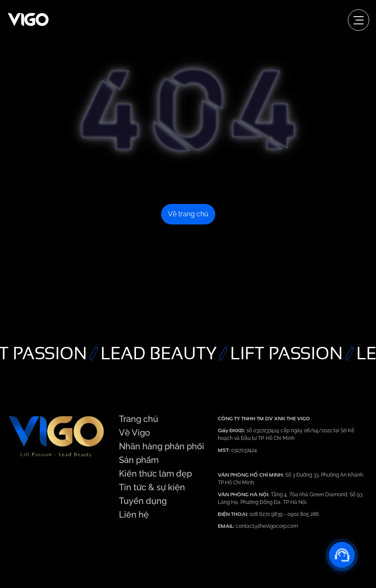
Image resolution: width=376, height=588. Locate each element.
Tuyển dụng (143, 501)
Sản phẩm (139, 460)
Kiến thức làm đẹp (155, 474)
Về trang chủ (188, 214)
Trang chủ (139, 419)
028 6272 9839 (267, 514)
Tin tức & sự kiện (152, 487)
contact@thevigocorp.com (266, 526)
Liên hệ (134, 515)
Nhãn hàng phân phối (162, 446)
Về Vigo (134, 433)
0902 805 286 (303, 514)
